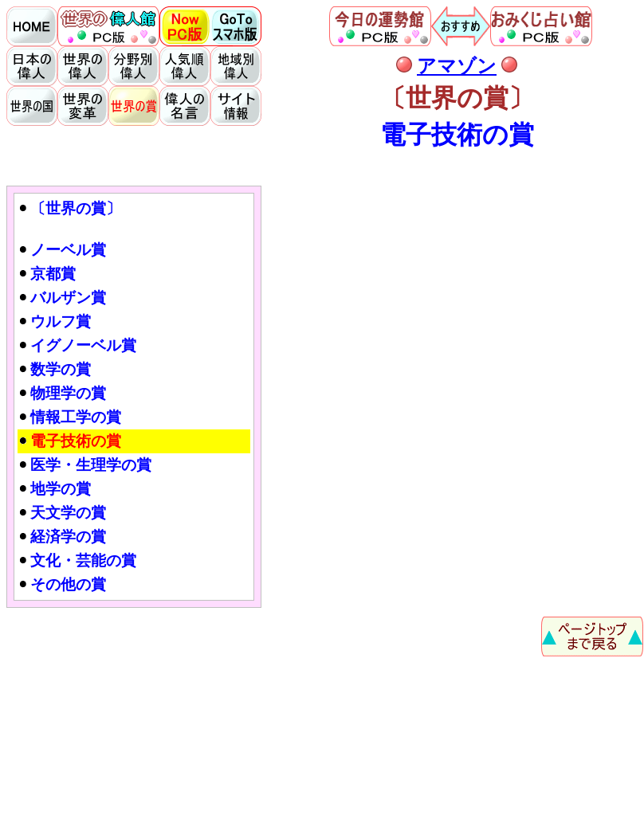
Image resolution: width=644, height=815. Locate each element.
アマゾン (457, 66)
